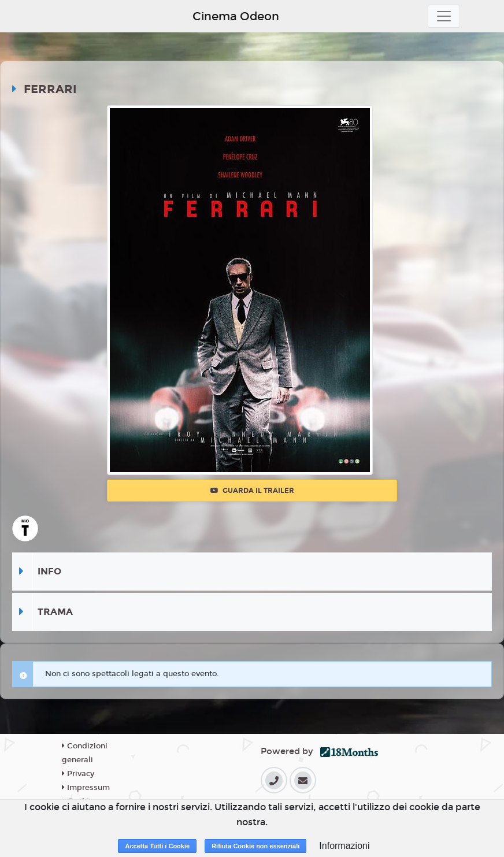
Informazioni (344, 846)
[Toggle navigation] (444, 16)
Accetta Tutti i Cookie (157, 846)
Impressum (86, 788)
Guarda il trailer (252, 491)
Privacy (78, 774)
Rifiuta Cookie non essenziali (255, 846)
